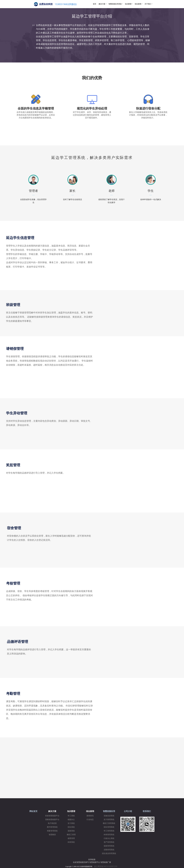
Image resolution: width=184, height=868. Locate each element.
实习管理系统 (109, 820)
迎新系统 (71, 831)
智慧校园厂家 (106, 862)
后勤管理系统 (109, 850)
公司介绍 (128, 811)
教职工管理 (71, 835)
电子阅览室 (52, 823)
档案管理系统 (52, 831)
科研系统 (71, 842)
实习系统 (71, 823)
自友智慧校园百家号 (81, 862)
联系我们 (147, 811)
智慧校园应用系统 (115, 4)
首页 (95, 4)
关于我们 (148, 4)
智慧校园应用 (109, 811)
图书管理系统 (52, 827)
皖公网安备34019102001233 (106, 866)
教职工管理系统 (109, 823)
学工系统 (71, 816)
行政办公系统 (109, 838)
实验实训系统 (109, 816)
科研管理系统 (109, 835)
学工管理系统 (109, 831)
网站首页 (33, 811)
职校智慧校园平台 (52, 816)
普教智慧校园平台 (52, 820)
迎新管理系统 (109, 846)
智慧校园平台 (95, 862)
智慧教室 (52, 835)
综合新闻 (138, 4)
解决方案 (102, 4)
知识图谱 (128, 4)
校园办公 (71, 820)
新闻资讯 (90, 816)
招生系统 (71, 827)
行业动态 (90, 820)
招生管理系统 (109, 827)
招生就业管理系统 (109, 853)
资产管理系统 (109, 842)
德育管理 (71, 838)
